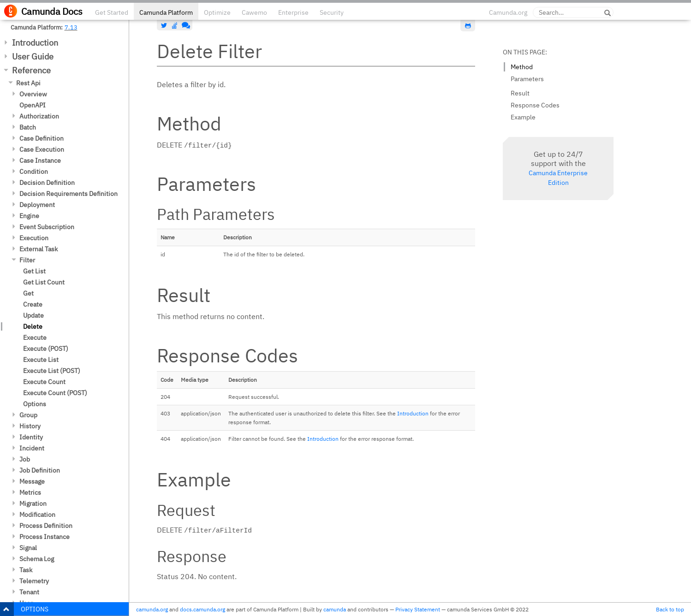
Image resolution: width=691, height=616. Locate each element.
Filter (27, 260)
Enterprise (293, 12)
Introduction (35, 43)
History (30, 426)
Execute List (41, 360)
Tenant (29, 592)
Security (332, 12)
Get (28, 293)
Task (26, 570)
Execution (34, 238)
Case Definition (42, 138)
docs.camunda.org (203, 609)
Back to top (670, 609)
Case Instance (40, 160)
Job (25, 459)
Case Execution (42, 149)
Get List (34, 271)
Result (520, 93)
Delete (33, 326)
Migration (33, 503)
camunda (335, 609)
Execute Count (44, 382)
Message (32, 481)
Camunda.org (508, 12)
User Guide (33, 56)
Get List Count (44, 282)
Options (35, 404)
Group (28, 415)
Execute (35, 338)
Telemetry (34, 581)
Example (523, 117)
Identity (31, 437)
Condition (34, 172)
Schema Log (37, 559)
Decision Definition (47, 183)
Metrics (30, 492)
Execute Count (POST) (55, 393)
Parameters (527, 79)
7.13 (71, 27)
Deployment (37, 205)
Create (33, 304)
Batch (28, 127)
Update (33, 315)
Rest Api (28, 83)
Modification (37, 515)
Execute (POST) (46, 349)
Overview (33, 94)
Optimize (217, 12)
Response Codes (535, 105)
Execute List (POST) (52, 371)
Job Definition (40, 470)
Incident (32, 448)
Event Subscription (47, 227)
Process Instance (45, 537)
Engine (29, 216)
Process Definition (46, 526)
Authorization (39, 116)
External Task (39, 249)
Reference (31, 70)
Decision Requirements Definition (69, 194)
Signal (28, 548)
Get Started (112, 12)
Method (522, 67)
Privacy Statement (418, 609)
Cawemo (254, 12)
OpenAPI (33, 105)
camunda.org (152, 609)
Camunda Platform (166, 12)
